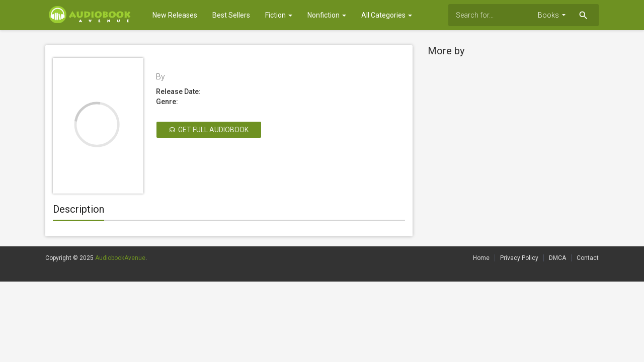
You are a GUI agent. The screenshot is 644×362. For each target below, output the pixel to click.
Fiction (279, 15)
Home (481, 258)
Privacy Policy (519, 258)
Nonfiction (327, 15)
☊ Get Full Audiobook (209, 130)
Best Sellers (231, 15)
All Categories (387, 15)
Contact (588, 258)
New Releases (175, 15)
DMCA (557, 258)
